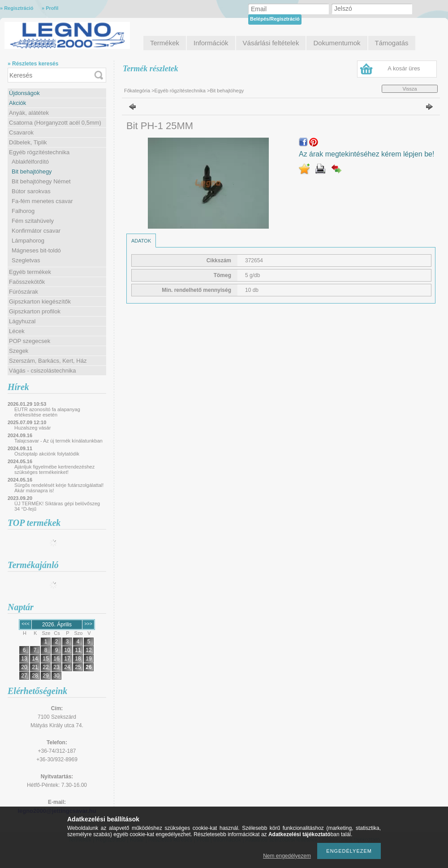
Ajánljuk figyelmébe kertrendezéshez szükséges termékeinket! (54, 469)
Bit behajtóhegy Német (41, 181)
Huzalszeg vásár (32, 428)
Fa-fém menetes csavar (42, 201)
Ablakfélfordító (30, 162)
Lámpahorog (28, 241)
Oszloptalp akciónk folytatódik (47, 454)
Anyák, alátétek (29, 113)
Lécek (17, 331)
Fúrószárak (24, 292)
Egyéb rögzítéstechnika (39, 152)
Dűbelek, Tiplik (28, 142)
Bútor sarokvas (31, 191)
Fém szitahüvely (33, 221)
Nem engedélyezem (287, 856)
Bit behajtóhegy (32, 171)
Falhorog (23, 211)
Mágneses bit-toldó (36, 250)
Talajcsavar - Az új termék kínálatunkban (58, 441)
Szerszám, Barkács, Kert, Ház (48, 361)
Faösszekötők (27, 282)
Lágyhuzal (22, 321)
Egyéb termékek (30, 272)
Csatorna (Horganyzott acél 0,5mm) (55, 123)
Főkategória (137, 91)
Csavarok (21, 132)
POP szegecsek (30, 341)
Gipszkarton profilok (35, 311)
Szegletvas (26, 260)
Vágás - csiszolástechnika (43, 371)
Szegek (19, 351)
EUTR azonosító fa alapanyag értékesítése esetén (47, 412)
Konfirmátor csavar (36, 231)
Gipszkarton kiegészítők (40, 302)
